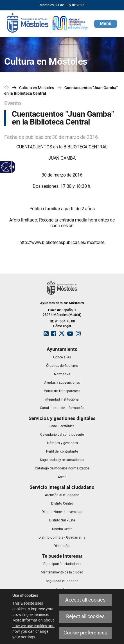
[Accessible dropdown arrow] (12, 167)
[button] (106, 24)
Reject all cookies (85, 616)
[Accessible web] (6, 167)
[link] (48, 22)
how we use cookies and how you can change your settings (33, 631)
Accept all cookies (85, 600)
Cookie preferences (85, 633)
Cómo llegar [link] (62, 326)
